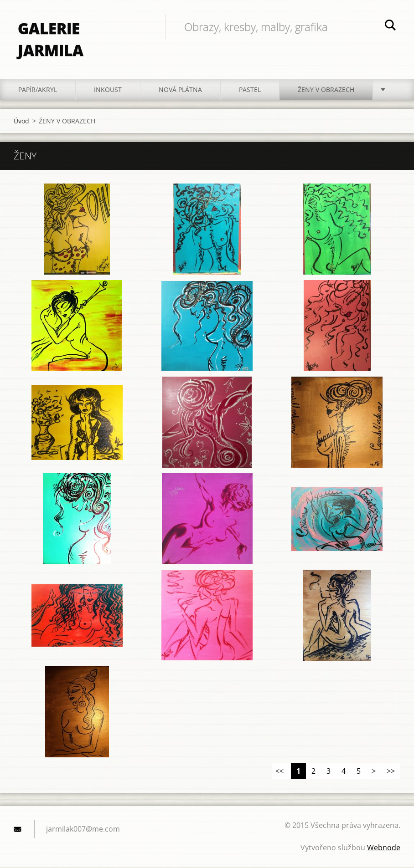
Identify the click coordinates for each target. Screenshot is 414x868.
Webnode (384, 849)
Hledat (390, 26)
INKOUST (108, 91)
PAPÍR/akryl (38, 91)
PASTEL (250, 91)
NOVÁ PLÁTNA (180, 91)
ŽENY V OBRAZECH (326, 91)
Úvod (21, 122)
